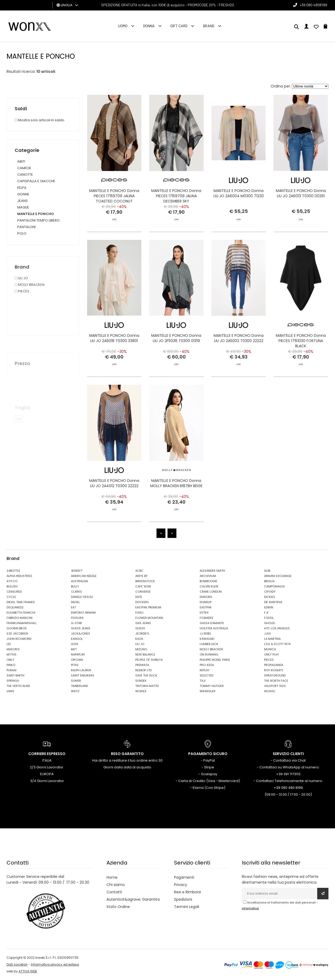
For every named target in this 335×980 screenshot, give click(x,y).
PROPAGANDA (274, 665)
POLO (22, 233)
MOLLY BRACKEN (211, 649)
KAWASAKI (207, 639)
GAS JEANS (143, 623)
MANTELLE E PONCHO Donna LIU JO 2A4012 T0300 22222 (114, 506)
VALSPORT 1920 (275, 686)
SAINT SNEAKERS (83, 675)
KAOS (139, 639)
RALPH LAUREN (81, 670)
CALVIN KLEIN (209, 586)
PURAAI (12, 670)
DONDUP (206, 602)
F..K (266, 613)
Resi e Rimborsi (188, 892)
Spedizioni (183, 899)
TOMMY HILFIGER (212, 686)
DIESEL (75, 602)
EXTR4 (204, 613)
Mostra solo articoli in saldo (40, 120)
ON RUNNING (209, 654)
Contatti (114, 892)
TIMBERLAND (79, 686)
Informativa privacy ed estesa (55, 964)
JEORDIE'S (142, 634)
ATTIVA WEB (28, 971)
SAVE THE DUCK (146, 675)
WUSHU (270, 691)
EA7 (73, 607)
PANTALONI (26, 227)
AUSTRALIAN (79, 581)
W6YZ (75, 691)
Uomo (123, 26)
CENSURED (14, 592)
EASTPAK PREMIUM (148, 607)
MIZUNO (141, 649)
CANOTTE (25, 175)
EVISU (139, 613)
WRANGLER (208, 691)
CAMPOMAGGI (274, 586)
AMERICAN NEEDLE (84, 576)
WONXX (141, 691)
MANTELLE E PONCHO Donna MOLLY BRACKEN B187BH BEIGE (176, 506)
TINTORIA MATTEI (147, 686)
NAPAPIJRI (78, 654)
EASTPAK (206, 607)
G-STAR (76, 623)
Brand (209, 26)
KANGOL (77, 639)
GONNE (23, 194)
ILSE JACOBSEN (17, 634)
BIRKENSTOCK (145, 581)
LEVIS (75, 644)
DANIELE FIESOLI (82, 597)
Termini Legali (187, 907)
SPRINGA (13, 681)
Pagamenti (184, 877)
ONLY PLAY (272, 654)
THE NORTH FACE (276, 681)
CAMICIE (24, 168)
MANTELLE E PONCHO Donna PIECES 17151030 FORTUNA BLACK (301, 364)
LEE (9, 644)
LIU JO (140, 644)
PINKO (11, 665)
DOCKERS (142, 602)
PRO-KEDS (207, 665)
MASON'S (13, 649)
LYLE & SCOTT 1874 (277, 644)
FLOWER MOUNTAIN (149, 618)
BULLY (75, 586)
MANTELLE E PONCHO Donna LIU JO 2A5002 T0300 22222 (239, 361)
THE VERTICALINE (18, 686)
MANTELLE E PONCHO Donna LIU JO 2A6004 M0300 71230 (239, 193)
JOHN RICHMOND (19, 639)
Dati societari (17, 964)
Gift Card (179, 26)
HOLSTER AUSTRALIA (214, 628)
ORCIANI (77, 660)
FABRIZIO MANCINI (19, 618)
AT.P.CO (12, 581)
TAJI (203, 681)
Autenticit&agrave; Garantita (133, 899)
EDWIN (269, 607)
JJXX (267, 634)
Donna (149, 26)
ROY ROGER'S (274, 670)
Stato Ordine (118, 907)
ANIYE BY (141, 576)
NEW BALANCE (145, 654)
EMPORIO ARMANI (83, 613)
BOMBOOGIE (208, 581)
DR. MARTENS (273, 602)
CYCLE (11, 597)
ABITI (21, 161)
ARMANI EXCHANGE (278, 576)
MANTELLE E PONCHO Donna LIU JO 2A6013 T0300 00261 (301, 193)
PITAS (75, 665)
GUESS (140, 628)
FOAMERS (206, 618)
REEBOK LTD (143, 670)
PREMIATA (142, 665)
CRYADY (270, 592)
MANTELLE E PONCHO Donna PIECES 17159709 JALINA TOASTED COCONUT (114, 196)
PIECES (269, 660)
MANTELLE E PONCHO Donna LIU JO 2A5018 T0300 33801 (114, 361)
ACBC (139, 571)
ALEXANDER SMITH (212, 571)
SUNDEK (141, 681)
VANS (10, 691)
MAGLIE (23, 207)
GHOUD (269, 623)
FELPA (22, 188)
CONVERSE (143, 592)
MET (74, 649)
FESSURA (77, 618)
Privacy (181, 885)
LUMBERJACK (209, 644)
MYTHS (12, 654)
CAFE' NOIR (143, 586)
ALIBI (267, 571)
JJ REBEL (206, 634)
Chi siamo (116, 885)
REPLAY (205, 670)
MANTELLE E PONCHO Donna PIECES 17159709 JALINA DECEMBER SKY (176, 196)
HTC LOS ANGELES (277, 628)
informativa (250, 908)
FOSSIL (269, 618)
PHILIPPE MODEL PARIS (215, 660)
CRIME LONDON (211, 592)
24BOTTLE (13, 571)
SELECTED (206, 675)
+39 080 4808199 (313, 5)
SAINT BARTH (15, 675)
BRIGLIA (269, 581)
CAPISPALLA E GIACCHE (36, 181)
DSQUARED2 (15, 607)
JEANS (23, 201)
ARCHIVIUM (208, 576)
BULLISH (12, 586)
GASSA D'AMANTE (212, 623)
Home (112, 877)
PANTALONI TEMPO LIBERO (38, 220)
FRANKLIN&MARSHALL (22, 623)
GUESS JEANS (81, 628)
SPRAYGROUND (275, 675)
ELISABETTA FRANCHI (21, 613)
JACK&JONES (80, 634)
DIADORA (206, 597)
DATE (139, 597)
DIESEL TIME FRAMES (21, 602)
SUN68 (76, 681)
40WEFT (77, 571)
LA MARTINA (272, 639)
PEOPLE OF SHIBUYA (149, 660)
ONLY (10, 660)
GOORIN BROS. (17, 628)
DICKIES (270, 597)
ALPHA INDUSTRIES (19, 576)
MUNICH (270, 649)
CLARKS (76, 592)
